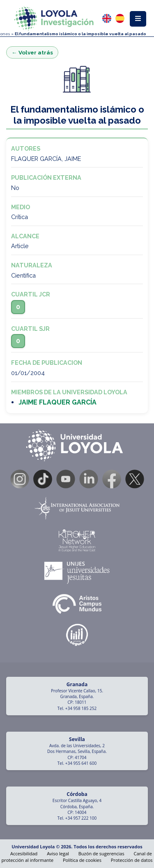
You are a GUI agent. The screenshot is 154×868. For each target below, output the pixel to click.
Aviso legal (58, 853)
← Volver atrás (32, 52)
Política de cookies (82, 860)
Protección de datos (132, 860)
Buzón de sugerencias (101, 853)
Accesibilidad (24, 853)
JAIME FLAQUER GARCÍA (57, 402)
